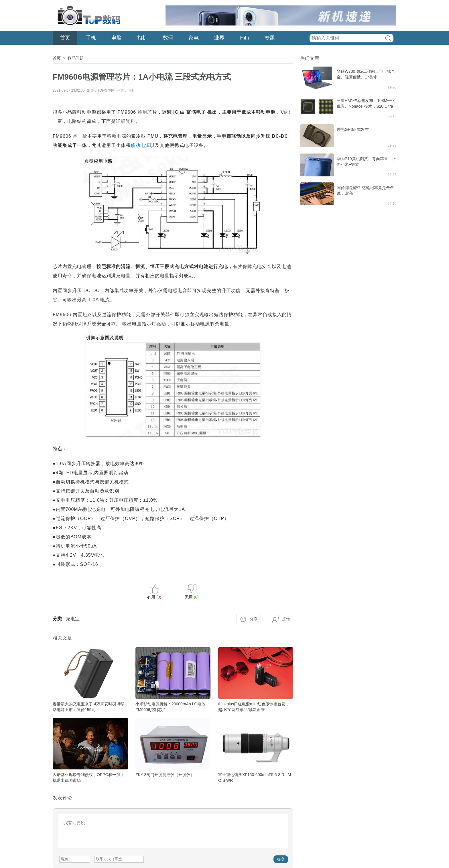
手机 (91, 38)
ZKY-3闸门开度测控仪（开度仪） (165, 775)
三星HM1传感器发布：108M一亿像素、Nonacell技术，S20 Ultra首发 (366, 106)
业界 (219, 38)
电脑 (117, 38)
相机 (142, 38)
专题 (270, 38)
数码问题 (76, 58)
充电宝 (73, 619)
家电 (194, 38)
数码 (168, 38)
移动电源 (140, 145)
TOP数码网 (88, 15)
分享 (254, 619)
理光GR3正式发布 (353, 129)
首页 (65, 38)
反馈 (286, 619)
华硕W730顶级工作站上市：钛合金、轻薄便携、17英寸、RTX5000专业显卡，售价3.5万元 (366, 77)
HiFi (245, 38)
